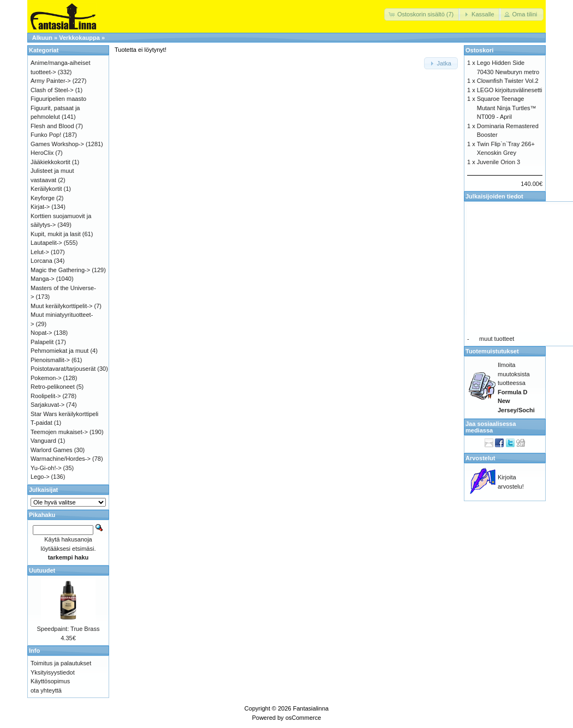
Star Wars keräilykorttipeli (64, 414)
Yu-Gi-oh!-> (46, 468)
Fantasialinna (311, 708)
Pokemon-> (46, 378)
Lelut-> (40, 252)
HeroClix (42, 153)
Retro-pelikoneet (53, 387)
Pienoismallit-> (50, 360)
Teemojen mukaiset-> (59, 432)
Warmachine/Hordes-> (61, 459)
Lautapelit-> (46, 243)
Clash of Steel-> (52, 90)
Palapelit (42, 342)
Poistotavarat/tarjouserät (63, 369)
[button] (422, 14)
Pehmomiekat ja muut (59, 351)
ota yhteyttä (46, 690)
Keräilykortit (46, 189)
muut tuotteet (497, 339)
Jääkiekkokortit (50, 162)
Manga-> (43, 279)
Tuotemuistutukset (492, 351)
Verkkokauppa (79, 38)
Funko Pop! (46, 135)
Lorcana (41, 261)
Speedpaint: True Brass (68, 629)
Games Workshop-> (57, 144)
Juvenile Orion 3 (499, 162)
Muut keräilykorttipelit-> (61, 306)
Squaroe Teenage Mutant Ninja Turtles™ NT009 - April (507, 108)
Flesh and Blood (52, 126)
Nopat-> (41, 333)
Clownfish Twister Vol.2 (508, 81)
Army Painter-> (51, 81)
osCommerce (303, 718)
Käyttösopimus (50, 681)
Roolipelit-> (46, 396)
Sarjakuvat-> (47, 405)
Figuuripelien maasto (58, 99)
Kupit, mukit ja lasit (56, 234)
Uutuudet (42, 570)
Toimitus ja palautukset (61, 663)
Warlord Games (52, 450)
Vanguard (43, 441)
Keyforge (43, 198)
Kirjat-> (40, 207)
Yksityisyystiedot (53, 672)
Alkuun (42, 38)
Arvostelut (480, 458)
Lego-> (40, 477)
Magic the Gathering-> (60, 270)
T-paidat (41, 423)
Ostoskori (479, 50)
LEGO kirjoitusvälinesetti (510, 90)
